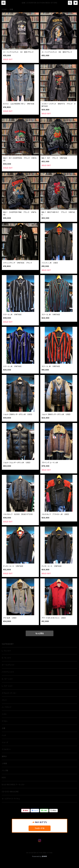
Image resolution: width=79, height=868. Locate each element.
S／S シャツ (6, 658)
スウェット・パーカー (9, 693)
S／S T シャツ (7, 679)
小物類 (4, 763)
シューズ (5, 742)
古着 (4, 728)
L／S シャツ (6, 651)
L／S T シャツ (7, 686)
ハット (4, 735)
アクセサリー (7, 749)
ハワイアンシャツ (8, 672)
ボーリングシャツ (8, 665)
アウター (5, 721)
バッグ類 (5, 770)
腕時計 (4, 756)
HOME (4, 9)
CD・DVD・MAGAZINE (10, 792)
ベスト (4, 714)
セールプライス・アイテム (11, 799)
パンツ (4, 700)
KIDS (4, 778)
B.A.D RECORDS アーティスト (13, 785)
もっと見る (40, 633)
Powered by (40, 856)
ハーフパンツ (7, 707)
